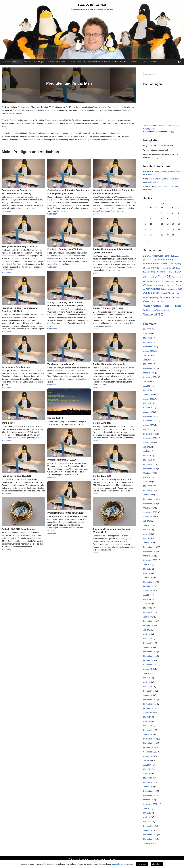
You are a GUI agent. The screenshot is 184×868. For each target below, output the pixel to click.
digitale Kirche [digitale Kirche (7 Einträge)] (159, 272)
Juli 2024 (147, 382)
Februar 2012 (149, 826)
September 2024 (150, 377)
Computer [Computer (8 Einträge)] (153, 268)
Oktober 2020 (149, 473)
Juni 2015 (147, 673)
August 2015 (149, 669)
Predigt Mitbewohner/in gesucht (109, 364)
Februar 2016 (149, 643)
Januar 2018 (149, 578)
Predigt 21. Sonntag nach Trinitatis (65, 249)
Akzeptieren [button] (157, 864)
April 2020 (148, 482)
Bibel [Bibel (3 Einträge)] (174, 264)
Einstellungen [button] (142, 864)
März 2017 (148, 608)
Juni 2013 (147, 765)
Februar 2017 (149, 612)
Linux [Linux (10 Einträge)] (152, 293)
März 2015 (148, 687)
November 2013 (150, 743)
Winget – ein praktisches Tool (155, 150)
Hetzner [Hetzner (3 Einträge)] (162, 282)
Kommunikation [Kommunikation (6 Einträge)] (155, 289)
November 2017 (150, 582)
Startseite (6, 62)
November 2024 (150, 369)
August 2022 (149, 425)
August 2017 (149, 591)
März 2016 (148, 639)
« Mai (146, 242)
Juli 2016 (147, 630)
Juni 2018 (147, 565)
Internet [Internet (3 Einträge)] (150, 285)
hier (173, 132)
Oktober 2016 (149, 626)
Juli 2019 (147, 521)
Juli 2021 (147, 447)
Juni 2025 (147, 360)
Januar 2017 (149, 617)
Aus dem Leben (75, 62)
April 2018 (148, 573)
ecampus (145, 62)
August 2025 (149, 351)
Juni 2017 (147, 595)
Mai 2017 (147, 599)
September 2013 (150, 752)
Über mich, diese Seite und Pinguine (97, 62)
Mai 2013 (147, 769)
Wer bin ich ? (8, 423)
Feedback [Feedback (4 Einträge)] (152, 277)
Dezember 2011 (150, 835)
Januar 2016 (149, 647)
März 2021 (148, 460)
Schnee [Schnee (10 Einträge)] (167, 297)
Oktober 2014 (149, 708)
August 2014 (149, 713)
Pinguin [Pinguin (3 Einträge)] (147, 298)
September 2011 (150, 843)
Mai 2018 (147, 569)
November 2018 (150, 552)
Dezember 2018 (150, 547)
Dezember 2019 (150, 499)
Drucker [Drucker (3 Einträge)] (173, 272)
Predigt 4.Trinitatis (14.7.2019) (62, 460)
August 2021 (149, 443)
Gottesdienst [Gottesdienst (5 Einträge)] (150, 281)
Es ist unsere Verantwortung (16, 367)
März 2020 (148, 486)
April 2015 (148, 682)
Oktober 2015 (149, 660)
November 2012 (150, 795)
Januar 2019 (149, 543)
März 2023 (148, 403)
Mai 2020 (147, 477)
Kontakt (115, 62)
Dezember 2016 (150, 621)
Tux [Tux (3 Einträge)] (159, 301)
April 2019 (148, 534)
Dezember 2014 (150, 700)
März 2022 (148, 430)
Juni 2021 (147, 451)
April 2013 (148, 774)
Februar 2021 (149, 464)
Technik (28, 62)
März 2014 (148, 726)
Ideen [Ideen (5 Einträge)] (170, 281)
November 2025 (150, 347)
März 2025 (148, 364)
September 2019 (150, 512)
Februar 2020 (149, 490)
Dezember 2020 (150, 469)
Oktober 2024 (149, 373)
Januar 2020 (149, 495)
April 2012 (148, 817)
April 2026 (148, 334)
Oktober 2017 (149, 586)
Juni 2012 (147, 809)
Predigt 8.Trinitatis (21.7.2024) (108, 308)
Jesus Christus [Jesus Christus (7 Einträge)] (168, 285)
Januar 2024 (149, 395)
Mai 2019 (147, 530)
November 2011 (150, 839)
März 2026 (148, 338)
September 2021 (150, 438)
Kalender (154, 62)
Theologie (17, 62)
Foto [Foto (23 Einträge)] (164, 277)
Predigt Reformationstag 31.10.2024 (20, 246)
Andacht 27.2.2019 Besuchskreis (18, 529)
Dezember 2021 (150, 434)
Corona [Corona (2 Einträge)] (164, 268)
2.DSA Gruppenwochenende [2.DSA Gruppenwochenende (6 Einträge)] (159, 256)
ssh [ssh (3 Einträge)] (149, 301)
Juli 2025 (147, 355)
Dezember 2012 (150, 791)
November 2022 (150, 416)
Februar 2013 (149, 782)
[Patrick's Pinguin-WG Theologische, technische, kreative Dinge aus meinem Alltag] (92, 7)
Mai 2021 (147, 456)
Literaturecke (135, 62)
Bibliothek (124, 62)
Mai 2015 (147, 678)
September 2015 (150, 665)
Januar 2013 (149, 787)
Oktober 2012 (149, 800)
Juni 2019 (147, 525)
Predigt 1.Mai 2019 (102, 476)
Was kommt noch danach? (61, 364)
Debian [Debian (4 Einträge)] (171, 268)
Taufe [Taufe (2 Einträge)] (154, 301)
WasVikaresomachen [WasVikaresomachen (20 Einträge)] (162, 306)
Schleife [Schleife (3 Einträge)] (155, 298)
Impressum (99, 859)
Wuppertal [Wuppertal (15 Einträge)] (153, 314)
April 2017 (148, 604)
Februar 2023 (149, 408)
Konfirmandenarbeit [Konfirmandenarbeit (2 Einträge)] (171, 289)
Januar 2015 (149, 695)
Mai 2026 (147, 329)
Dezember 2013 (150, 739)
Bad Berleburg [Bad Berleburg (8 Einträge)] (167, 260)
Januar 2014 (149, 735)
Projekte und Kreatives (58, 62)
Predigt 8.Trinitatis (102, 423)
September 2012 (150, 804)
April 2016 (148, 634)
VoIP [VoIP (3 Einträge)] (165, 301)
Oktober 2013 (149, 748)
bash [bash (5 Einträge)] (167, 264)
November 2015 (150, 656)
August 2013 (149, 756)
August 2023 (149, 399)
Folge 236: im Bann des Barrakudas (158, 146)
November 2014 (150, 704)
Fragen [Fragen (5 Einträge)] (177, 277)
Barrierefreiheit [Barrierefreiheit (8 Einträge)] (153, 264)
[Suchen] (180, 62)
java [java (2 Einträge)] (157, 285)
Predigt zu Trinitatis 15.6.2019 (17, 476)
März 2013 (148, 778)
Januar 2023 (149, 412)
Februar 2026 (149, 342)
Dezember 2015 (150, 652)
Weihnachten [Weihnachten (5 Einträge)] (151, 310)
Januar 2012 (149, 830)
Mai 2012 (147, 813)
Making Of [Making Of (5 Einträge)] (164, 293)
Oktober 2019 (149, 508)
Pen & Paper (40, 62)
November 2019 (150, 504)
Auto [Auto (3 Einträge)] (154, 260)
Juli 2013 (147, 761)
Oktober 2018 (149, 556)
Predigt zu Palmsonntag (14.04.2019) (66, 513)
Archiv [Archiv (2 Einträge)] (148, 260)
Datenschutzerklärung (79, 859)
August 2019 (149, 517)
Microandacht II (55, 418)
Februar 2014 (149, 730)
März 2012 (148, 822)
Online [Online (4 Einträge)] (175, 293)
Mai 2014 (147, 717)
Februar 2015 (149, 691)
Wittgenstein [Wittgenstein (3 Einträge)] (164, 310)
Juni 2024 (147, 386)
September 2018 (150, 560)
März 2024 (148, 390)
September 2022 (150, 421)
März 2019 (148, 538)
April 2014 (148, 721)
